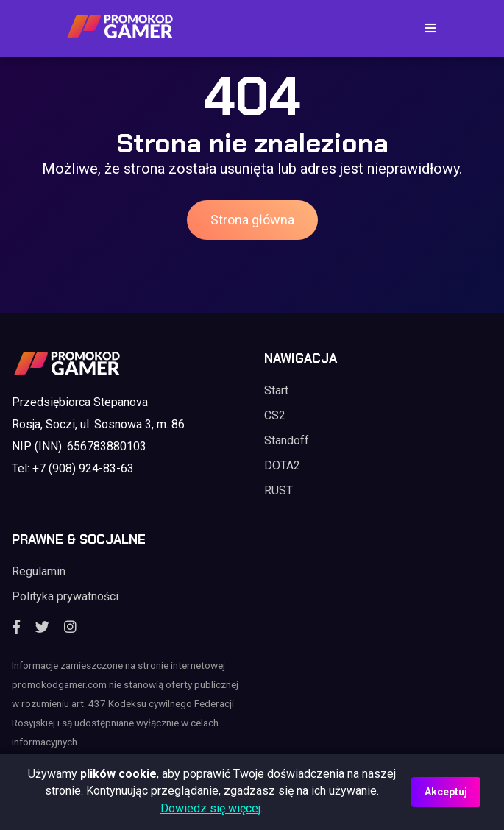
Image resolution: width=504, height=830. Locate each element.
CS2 (275, 415)
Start (276, 390)
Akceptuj (446, 792)
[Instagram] (70, 628)
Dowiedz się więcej (210, 808)
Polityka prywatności (65, 596)
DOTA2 (282, 465)
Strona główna (252, 220)
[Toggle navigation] (426, 28)
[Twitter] (42, 628)
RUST (278, 490)
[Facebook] (16, 628)
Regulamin (39, 571)
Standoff (287, 440)
